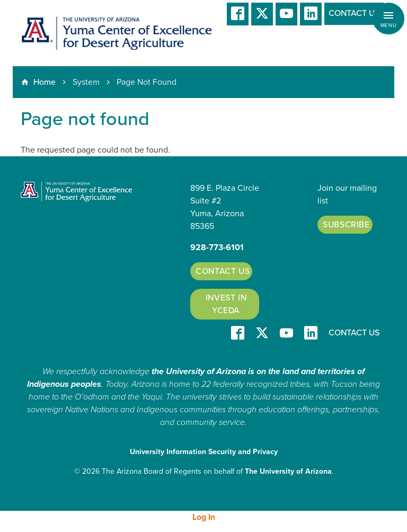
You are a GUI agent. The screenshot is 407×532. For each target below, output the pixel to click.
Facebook (238, 14)
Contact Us (354, 13)
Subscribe (346, 225)
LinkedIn (311, 14)
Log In (204, 517)
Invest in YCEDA (226, 304)
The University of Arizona (288, 471)
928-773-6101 (217, 247)
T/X (262, 14)
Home (45, 82)
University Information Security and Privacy (204, 452)
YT (286, 14)
